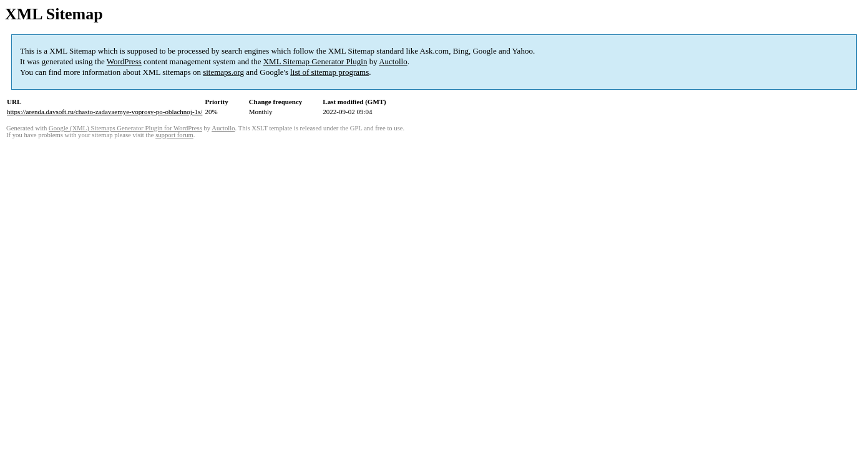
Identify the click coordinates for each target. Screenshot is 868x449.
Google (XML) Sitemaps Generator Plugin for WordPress (125, 128)
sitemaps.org (223, 72)
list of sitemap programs (329, 72)
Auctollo (393, 61)
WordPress (124, 61)
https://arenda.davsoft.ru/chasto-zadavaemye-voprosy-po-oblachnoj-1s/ (105, 112)
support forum (174, 135)
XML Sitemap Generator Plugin (315, 61)
